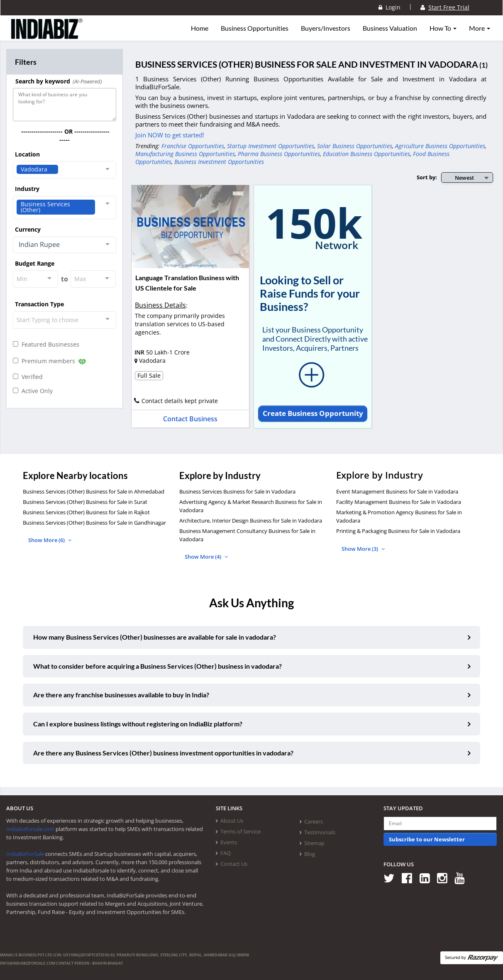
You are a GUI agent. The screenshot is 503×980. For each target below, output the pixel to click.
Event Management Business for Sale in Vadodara (397, 491)
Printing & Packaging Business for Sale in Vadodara (398, 531)
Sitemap (314, 843)
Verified (28, 377)
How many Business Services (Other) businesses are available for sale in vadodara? (155, 637)
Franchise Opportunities (193, 146)
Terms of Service (241, 831)
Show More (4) (206, 557)
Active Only (33, 391)
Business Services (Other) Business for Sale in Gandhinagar (94, 523)
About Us (232, 821)
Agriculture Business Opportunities (440, 146)
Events (229, 842)
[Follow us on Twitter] (392, 878)
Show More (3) (363, 549)
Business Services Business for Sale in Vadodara (237, 491)
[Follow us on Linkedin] (428, 878)
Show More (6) (50, 540)
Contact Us (234, 864)
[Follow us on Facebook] (410, 878)
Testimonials (320, 832)
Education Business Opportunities (366, 154)
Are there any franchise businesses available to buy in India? (121, 695)
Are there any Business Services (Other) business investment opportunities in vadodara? (163, 753)
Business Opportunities (255, 28)
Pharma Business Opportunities (279, 154)
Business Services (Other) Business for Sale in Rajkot (86, 512)
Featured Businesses (46, 344)
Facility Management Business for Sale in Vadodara (399, 502)
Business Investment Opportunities (219, 162)
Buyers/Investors (326, 28)
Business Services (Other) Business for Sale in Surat (85, 502)
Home (200, 28)
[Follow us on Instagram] (445, 878)
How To (443, 28)
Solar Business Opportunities (355, 146)
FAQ (226, 853)
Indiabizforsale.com (30, 829)
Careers (314, 821)
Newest (464, 178)
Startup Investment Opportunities (271, 146)
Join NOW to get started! (170, 135)
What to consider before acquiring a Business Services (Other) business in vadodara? (157, 666)
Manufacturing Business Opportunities (185, 154)
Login (389, 7)
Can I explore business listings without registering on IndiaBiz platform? (138, 724)
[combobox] (65, 170)
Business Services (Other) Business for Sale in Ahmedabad (94, 491)
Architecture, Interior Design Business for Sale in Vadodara (251, 521)
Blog (310, 854)
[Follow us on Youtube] (463, 878)
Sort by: (427, 177)
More (480, 28)
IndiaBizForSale (25, 854)
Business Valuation (390, 28)
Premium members (50, 361)
